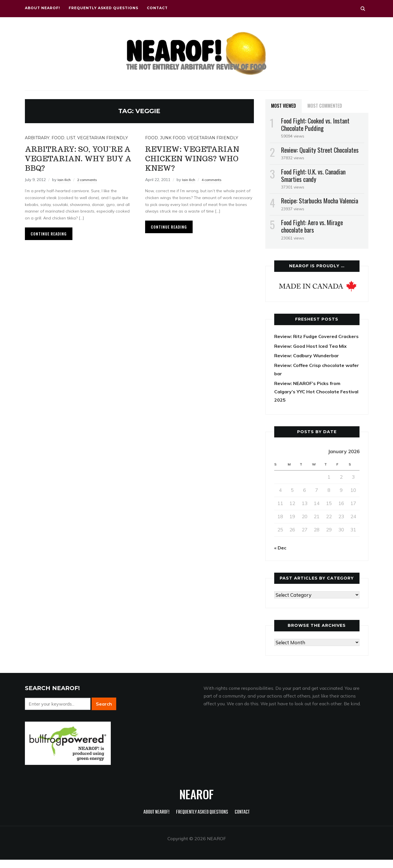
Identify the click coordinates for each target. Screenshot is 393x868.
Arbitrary (37, 138)
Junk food (173, 138)
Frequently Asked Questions (103, 8)
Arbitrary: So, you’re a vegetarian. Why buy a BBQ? (71, 163)
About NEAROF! (43, 8)
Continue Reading (49, 243)
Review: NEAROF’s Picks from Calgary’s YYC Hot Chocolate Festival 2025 (309, 400)
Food (58, 138)
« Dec (281, 556)
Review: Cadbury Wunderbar (309, 364)
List (71, 138)
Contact (157, 8)
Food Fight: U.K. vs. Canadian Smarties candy (313, 175)
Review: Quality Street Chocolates (320, 150)
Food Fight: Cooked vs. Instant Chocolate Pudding (315, 124)
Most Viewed (284, 106)
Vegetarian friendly (103, 138)
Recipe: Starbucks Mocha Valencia (320, 201)
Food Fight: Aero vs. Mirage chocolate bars (312, 226)
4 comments (214, 180)
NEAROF (196, 802)
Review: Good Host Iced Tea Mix (312, 354)
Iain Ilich (65, 189)
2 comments (90, 189)
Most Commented (325, 106)
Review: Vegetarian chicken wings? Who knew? (199, 158)
